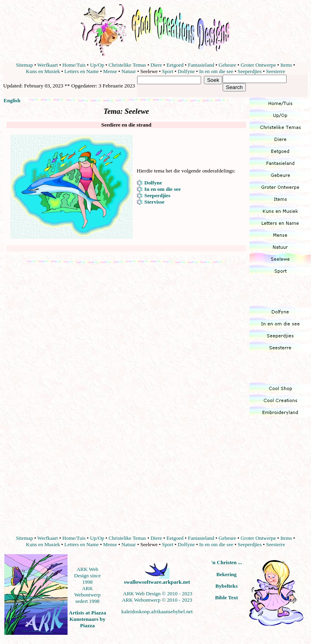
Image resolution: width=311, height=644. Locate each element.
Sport (167, 71)
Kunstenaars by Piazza (88, 622)
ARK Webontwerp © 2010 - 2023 (157, 600)
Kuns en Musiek (43, 71)
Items (286, 65)
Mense (110, 71)
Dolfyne (186, 71)
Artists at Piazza (87, 613)
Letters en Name (82, 71)
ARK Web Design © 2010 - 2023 (158, 593)
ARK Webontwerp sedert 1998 (88, 595)
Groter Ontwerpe (258, 65)
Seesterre (276, 71)
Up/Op (97, 65)
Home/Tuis (74, 65)
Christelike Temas (128, 65)
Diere (156, 65)
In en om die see (216, 71)
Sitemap (25, 65)
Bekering (226, 574)
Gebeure (227, 65)
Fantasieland (201, 65)
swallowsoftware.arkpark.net (157, 582)
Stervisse (154, 202)
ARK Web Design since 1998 (87, 576)
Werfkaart (48, 65)
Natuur (129, 71)
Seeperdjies (250, 71)
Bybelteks (227, 586)
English (12, 100)
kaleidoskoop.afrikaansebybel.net (157, 611)
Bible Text (226, 597)
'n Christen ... (226, 562)
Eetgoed (175, 65)
